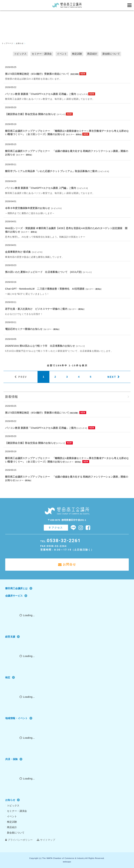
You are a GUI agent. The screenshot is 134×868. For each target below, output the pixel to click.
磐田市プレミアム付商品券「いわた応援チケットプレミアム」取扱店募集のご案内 (51, 171)
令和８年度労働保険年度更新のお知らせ (27, 208)
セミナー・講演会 (42, 54)
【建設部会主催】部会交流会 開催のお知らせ (30, 114)
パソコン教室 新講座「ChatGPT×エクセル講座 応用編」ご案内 (41, 94)
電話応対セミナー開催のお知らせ (24, 329)
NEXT (112, 377)
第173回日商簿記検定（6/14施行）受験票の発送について (37, 74)
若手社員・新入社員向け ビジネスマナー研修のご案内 (36, 309)
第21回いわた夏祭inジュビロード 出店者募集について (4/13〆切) (43, 272)
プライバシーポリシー (19, 840)
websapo (67, 862)
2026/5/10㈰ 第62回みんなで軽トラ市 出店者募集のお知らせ (40, 346)
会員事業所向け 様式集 (18, 252)
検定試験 (77, 54)
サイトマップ (46, 840)
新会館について (111, 54)
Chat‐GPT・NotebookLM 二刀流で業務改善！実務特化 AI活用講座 (45, 289)
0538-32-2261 (64, 540)
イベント (62, 54)
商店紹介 (92, 54)
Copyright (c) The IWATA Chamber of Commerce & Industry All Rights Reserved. (67, 858)
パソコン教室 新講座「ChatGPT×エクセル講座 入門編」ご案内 (41, 188)
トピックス (20, 54)
